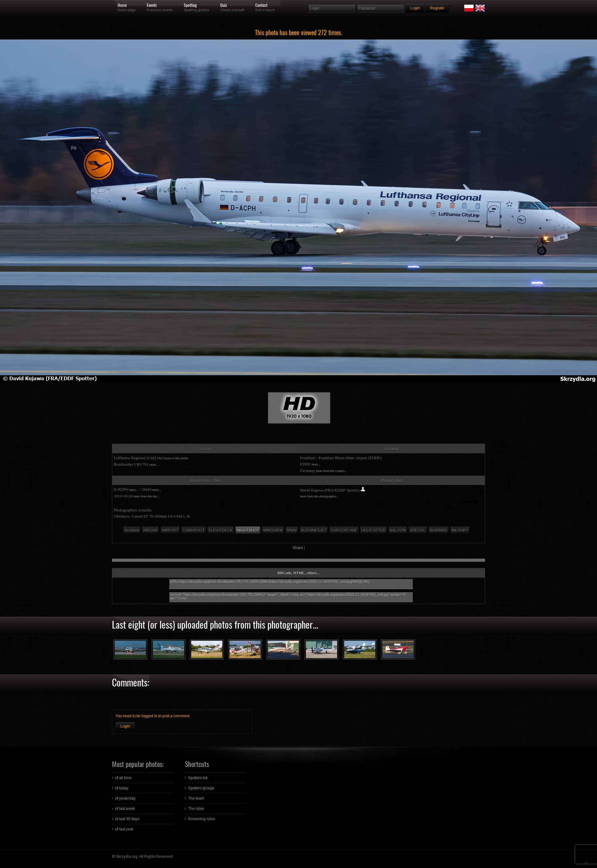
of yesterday (125, 798)
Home (122, 5)
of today (122, 788)
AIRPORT (170, 530)
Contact (261, 5)
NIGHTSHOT (248, 530)
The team (196, 798)
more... (154, 465)
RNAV (292, 530)
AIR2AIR (150, 530)
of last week (125, 809)
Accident (132, 530)
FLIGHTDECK (221, 530)
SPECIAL (418, 530)
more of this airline (176, 458)
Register (437, 8)
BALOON (398, 530)
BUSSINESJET (314, 530)
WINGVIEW (273, 530)
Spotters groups (201, 788)
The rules (196, 809)
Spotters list (198, 778)
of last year (124, 829)
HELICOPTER (373, 530)
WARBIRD (439, 530)
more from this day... (147, 496)
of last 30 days (127, 819)
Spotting (190, 5)
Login (125, 726)
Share (298, 548)
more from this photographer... (319, 496)
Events (152, 5)
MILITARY (460, 530)
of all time (123, 778)
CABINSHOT (194, 530)
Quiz (224, 5)
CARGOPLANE (344, 530)
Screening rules (201, 819)
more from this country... (331, 471)
